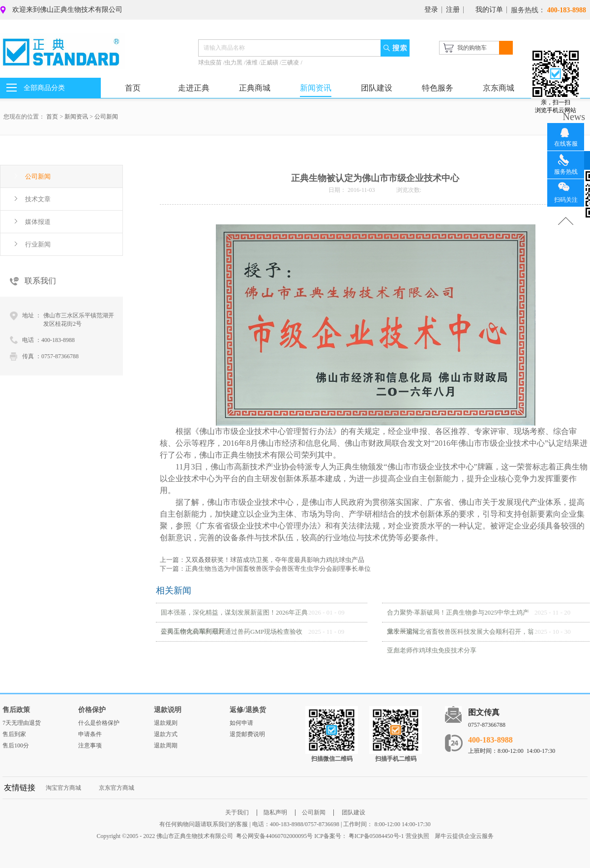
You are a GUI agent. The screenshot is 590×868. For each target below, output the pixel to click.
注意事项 (90, 745)
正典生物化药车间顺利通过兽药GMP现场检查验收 (232, 632)
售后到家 (14, 734)
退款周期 (166, 745)
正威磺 (270, 62)
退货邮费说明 (247, 734)
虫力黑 (234, 62)
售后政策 (16, 710)
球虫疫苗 (211, 62)
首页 (133, 88)
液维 (252, 62)
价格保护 (92, 710)
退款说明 (168, 710)
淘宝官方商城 (63, 788)
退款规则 (166, 723)
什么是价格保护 (99, 723)
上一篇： (262, 560)
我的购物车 (472, 48)
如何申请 (241, 723)
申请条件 (90, 734)
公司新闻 (106, 117)
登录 (431, 10)
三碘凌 (291, 62)
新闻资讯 (76, 117)
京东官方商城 (117, 788)
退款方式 (166, 734)
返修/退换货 (248, 710)
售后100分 (16, 745)
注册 (453, 10)
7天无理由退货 (22, 723)
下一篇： (265, 569)
